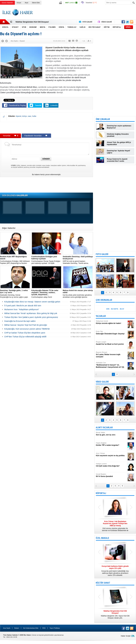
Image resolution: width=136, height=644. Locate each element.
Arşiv (27, 3)
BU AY (122, 309)
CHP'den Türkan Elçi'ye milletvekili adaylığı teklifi (25, 337)
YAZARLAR (101, 316)
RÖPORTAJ (101, 493)
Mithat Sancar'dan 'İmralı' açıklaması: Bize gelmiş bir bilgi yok (31, 313)
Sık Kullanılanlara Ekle (31, 628)
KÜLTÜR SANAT (103, 583)
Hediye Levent (111, 465)
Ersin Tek (111, 333)
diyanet (19, 116)
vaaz (29, 116)
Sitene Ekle (36, 3)
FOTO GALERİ (102, 254)
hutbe (34, 116)
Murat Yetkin (111, 434)
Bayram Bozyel (111, 355)
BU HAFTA (115, 309)
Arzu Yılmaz (111, 455)
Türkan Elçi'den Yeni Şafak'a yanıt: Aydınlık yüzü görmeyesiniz (31, 317)
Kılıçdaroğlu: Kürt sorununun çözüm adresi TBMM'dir (27, 329)
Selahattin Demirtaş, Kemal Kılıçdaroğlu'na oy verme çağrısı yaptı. (15, 294)
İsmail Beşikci (111, 475)
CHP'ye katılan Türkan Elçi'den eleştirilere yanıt (25, 333)
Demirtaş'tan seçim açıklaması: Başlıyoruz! (119, 127)
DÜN (108, 309)
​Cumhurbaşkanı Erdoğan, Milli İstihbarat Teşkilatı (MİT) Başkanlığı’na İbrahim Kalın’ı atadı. (15, 260)
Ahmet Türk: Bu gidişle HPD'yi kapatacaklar (119, 143)
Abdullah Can (111, 365)
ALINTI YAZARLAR (104, 428)
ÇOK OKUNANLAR (104, 300)
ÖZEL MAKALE (102, 538)
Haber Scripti (126, 636)
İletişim (17, 628)
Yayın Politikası (55, 628)
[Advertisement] (46, 128)
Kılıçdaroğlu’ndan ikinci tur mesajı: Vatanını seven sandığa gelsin (32, 302)
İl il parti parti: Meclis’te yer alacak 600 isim (23, 306)
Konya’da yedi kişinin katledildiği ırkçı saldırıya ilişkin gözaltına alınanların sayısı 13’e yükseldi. (115, 571)
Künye (19, 3)
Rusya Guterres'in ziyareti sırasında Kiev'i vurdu (117, 160)
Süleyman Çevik (111, 322)
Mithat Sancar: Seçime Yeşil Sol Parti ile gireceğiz (26, 325)
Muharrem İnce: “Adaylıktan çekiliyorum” (22, 309)
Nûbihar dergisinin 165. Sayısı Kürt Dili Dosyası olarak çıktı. (115, 614)
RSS (44, 628)
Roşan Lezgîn (111, 343)
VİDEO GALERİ (102, 382)
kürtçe (24, 116)
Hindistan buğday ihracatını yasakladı (118, 135)
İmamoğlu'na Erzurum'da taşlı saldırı (20, 321)
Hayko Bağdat (111, 444)
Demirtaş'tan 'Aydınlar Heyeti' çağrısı (119, 152)
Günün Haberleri (7, 3)
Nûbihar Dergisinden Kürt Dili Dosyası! (32, 22)
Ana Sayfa (7, 628)
